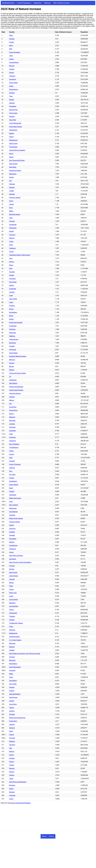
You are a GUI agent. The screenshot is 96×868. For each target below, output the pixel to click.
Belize (11, 211)
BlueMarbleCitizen (8, 3)
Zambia (12, 69)
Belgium (12, 647)
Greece (12, 762)
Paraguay (12, 329)
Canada (12, 620)
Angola (12, 42)
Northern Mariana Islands (18, 356)
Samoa (12, 262)
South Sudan (13, 83)
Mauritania (13, 174)
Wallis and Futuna (15, 498)
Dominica (12, 529)
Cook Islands (13, 600)
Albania (12, 542)
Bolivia (11, 319)
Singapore (13, 549)
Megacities (38, 3)
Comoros (12, 235)
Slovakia (12, 714)
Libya (11, 218)
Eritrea (11, 177)
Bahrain (12, 370)
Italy (11, 748)
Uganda (12, 39)
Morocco (12, 360)
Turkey (11, 451)
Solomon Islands (15, 198)
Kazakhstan (13, 481)
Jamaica (12, 424)
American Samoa (15, 393)
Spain (11, 731)
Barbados (12, 603)
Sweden (12, 650)
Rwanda (12, 187)
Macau (11, 583)
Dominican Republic (16, 323)
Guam (11, 302)
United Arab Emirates (16, 390)
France (11, 610)
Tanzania (12, 76)
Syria (11, 208)
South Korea (13, 697)
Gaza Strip (13, 120)
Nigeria (12, 100)
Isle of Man (13, 684)
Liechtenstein (14, 606)
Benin (11, 46)
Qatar (11, 434)
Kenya (11, 154)
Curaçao (12, 566)
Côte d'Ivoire (13, 164)
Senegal (12, 103)
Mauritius (12, 660)
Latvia (11, 799)
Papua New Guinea (16, 127)
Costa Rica (13, 407)
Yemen (11, 204)
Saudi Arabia (13, 353)
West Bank (13, 167)
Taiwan (12, 708)
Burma (11, 414)
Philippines (13, 228)
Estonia (12, 772)
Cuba (11, 677)
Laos (11, 258)
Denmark (12, 630)
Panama (12, 306)
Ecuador (12, 346)
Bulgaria (12, 792)
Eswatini (12, 272)
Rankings (47, 3)
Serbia (11, 789)
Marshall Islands (15, 214)
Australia (12, 515)
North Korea (13, 572)
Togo (11, 96)
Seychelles (13, 539)
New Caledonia (14, 444)
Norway (12, 569)
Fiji (10, 377)
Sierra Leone (13, 144)
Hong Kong (13, 704)
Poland (12, 735)
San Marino (13, 681)
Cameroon (13, 79)
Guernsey (12, 670)
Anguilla (12, 461)
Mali (11, 49)
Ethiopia (12, 116)
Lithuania (12, 795)
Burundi (12, 66)
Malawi (12, 133)
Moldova (12, 741)
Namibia (12, 194)
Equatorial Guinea (15, 171)
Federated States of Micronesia (20, 255)
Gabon (11, 157)
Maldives (12, 336)
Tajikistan (12, 248)
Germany (12, 745)
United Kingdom (15, 637)
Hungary (12, 758)
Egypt (11, 245)
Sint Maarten (13, 512)
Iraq (10, 181)
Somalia (12, 93)
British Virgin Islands (16, 518)
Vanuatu (12, 221)
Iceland (12, 491)
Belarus (12, 752)
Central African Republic (17, 150)
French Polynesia (15, 464)
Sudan (11, 86)
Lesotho (12, 292)
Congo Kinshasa (15, 52)
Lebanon (12, 468)
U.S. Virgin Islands (15, 640)
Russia (11, 755)
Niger (11, 35)
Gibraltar (12, 532)
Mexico (12, 400)
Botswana (13, 343)
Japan (11, 779)
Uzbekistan (13, 380)
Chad (11, 56)
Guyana (12, 363)
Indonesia (12, 441)
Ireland (11, 525)
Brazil (11, 488)
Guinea (12, 73)
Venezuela (13, 350)
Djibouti (12, 238)
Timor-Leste (13, 113)
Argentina (12, 431)
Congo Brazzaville (15, 123)
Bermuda (12, 643)
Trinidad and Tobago (16, 623)
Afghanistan (13, 130)
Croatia (12, 765)
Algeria (12, 285)
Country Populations (24, 3)
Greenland (13, 559)
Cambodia (13, 289)
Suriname (12, 427)
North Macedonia (15, 667)
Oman (11, 201)
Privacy (51, 836)
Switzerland (13, 613)
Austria (12, 701)
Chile (11, 502)
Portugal (12, 738)
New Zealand (14, 505)
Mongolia (12, 420)
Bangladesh (13, 312)
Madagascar (13, 140)
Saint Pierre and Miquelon (18, 782)
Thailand (12, 616)
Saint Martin (13, 383)
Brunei (11, 309)
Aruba (11, 596)
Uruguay (12, 579)
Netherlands (13, 633)
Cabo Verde (13, 299)
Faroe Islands (14, 485)
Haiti (11, 268)
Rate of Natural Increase (61, 3)
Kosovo (12, 454)
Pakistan (12, 184)
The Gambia (13, 147)
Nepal (11, 316)
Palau (11, 586)
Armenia (12, 657)
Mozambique (14, 89)
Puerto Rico (13, 721)
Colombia (12, 437)
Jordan (12, 191)
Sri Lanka (12, 475)
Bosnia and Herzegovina (17, 718)
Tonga (11, 241)
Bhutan (12, 366)
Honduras (12, 279)
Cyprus (11, 589)
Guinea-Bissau (14, 62)
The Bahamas (14, 448)
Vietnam (12, 397)
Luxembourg (13, 545)
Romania (12, 785)
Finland (12, 691)
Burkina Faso (13, 110)
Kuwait (11, 231)
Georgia (12, 687)
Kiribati (12, 275)
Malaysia (12, 417)
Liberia (11, 59)
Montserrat (13, 508)
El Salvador (13, 326)
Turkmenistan (14, 339)
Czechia (12, 724)
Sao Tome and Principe (17, 160)
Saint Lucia (13, 593)
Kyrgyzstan (13, 282)
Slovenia (12, 728)
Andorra (12, 711)
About (44, 836)
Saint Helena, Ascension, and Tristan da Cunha (25, 654)
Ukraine (12, 775)
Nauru (11, 265)
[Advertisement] (48, 818)
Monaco (12, 768)
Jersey (11, 552)
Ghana (11, 137)
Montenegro (13, 664)
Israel (11, 296)
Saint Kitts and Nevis (16, 556)
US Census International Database (19, 803)
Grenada (12, 535)
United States (14, 576)
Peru (11, 471)
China (11, 627)
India (11, 458)
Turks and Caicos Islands (18, 373)
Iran (10, 404)
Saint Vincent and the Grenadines (20, 562)
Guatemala (13, 225)
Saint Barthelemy (15, 694)
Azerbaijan (13, 495)
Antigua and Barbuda (16, 387)
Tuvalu (11, 252)
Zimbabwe (13, 106)
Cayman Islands (14, 522)
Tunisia (12, 478)
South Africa (13, 410)
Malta (11, 674)
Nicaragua (13, 333)
